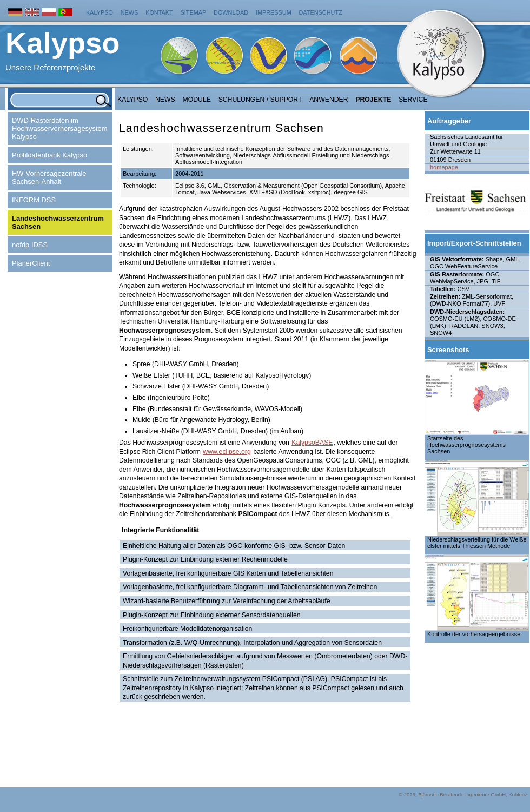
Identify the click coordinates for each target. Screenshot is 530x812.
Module (197, 100)
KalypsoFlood (336, 63)
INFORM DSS (34, 200)
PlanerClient (31, 263)
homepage (444, 167)
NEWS (165, 100)
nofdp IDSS (30, 245)
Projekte (373, 100)
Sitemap (194, 12)
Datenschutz (321, 12)
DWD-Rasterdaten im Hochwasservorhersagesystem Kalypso (59, 128)
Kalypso (100, 12)
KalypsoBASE (312, 443)
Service (413, 100)
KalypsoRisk (389, 63)
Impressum (274, 12)
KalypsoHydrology (225, 63)
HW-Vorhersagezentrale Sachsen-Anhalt (49, 177)
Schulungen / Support (260, 100)
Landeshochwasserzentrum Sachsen (58, 222)
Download (231, 12)
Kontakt (159, 12)
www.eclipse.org (227, 452)
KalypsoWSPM (283, 63)
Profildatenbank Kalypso (49, 155)
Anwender (329, 100)
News (130, 12)
